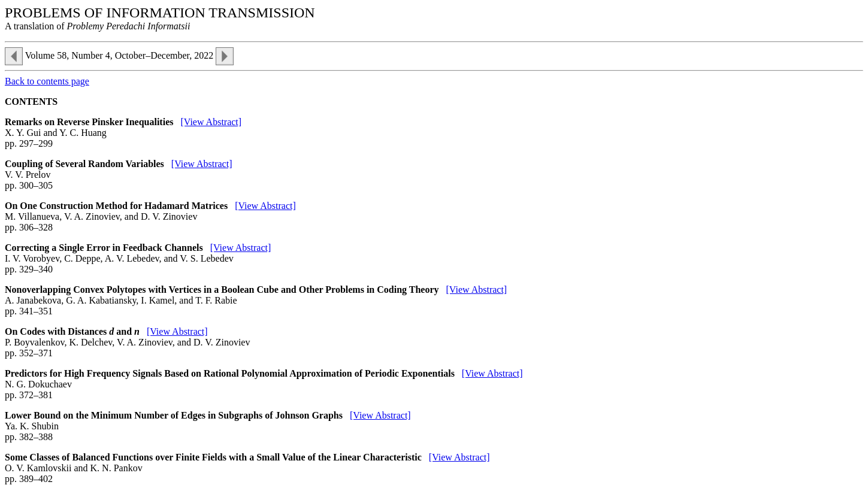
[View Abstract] (211, 122)
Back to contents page (47, 81)
